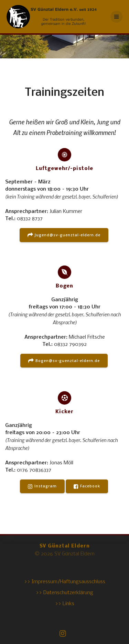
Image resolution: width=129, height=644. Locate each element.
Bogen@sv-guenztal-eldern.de (64, 361)
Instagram (42, 486)
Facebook (87, 486)
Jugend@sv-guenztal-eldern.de (64, 235)
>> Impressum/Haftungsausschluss (65, 582)
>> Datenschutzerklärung (64, 593)
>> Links (65, 604)
